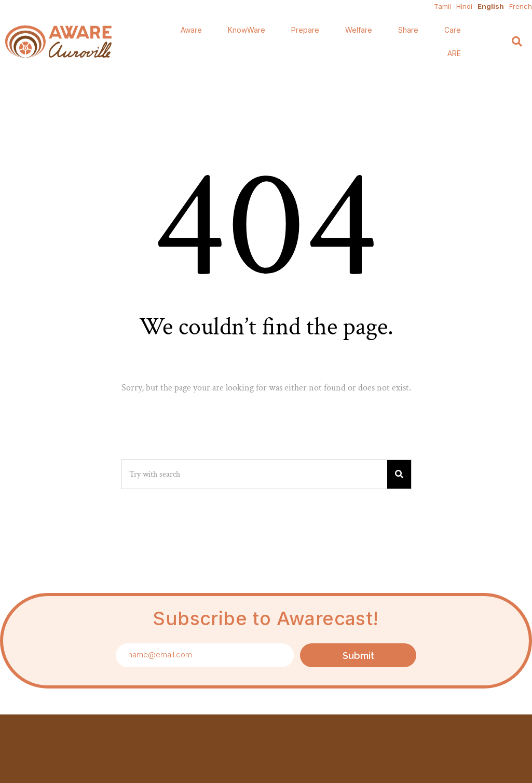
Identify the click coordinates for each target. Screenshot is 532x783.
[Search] (517, 42)
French (521, 6)
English (491, 6)
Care (453, 30)
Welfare (359, 30)
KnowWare (247, 30)
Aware (191, 30)
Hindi (464, 6)
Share (408, 30)
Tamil (442, 6)
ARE (454, 53)
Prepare (305, 30)
